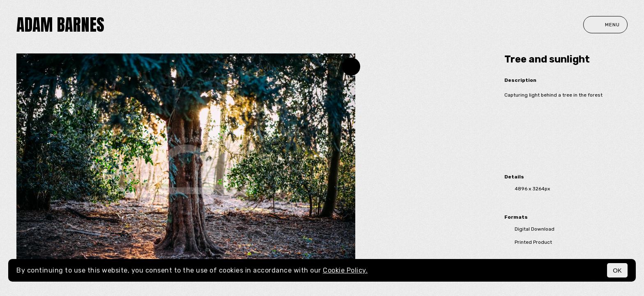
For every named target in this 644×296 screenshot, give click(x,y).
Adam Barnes (60, 25)
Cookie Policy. (345, 270)
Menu (605, 25)
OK (617, 270)
